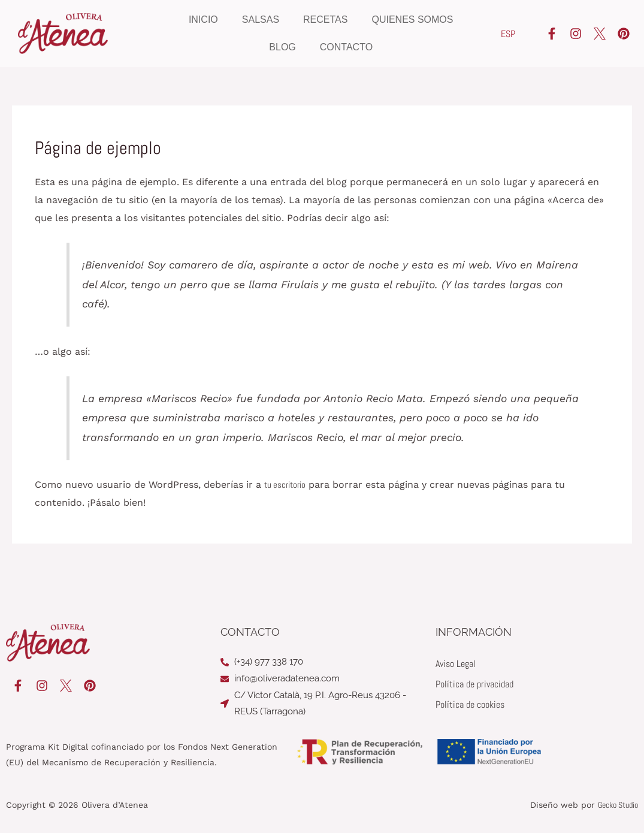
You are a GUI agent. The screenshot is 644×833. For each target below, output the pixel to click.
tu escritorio (287, 485)
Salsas (261, 19)
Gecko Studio (618, 805)
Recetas (325, 19)
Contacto (346, 47)
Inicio (203, 19)
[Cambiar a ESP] (508, 34)
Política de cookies (470, 704)
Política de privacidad (474, 684)
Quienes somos (412, 19)
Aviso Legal (456, 664)
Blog (282, 47)
